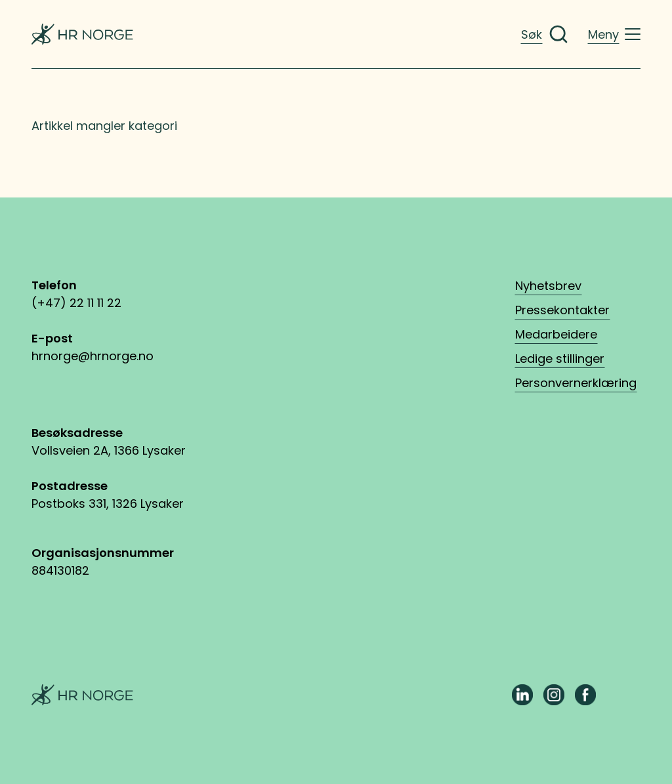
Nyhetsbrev (548, 286)
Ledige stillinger (560, 359)
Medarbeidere (556, 334)
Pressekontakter (562, 310)
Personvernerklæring (576, 383)
